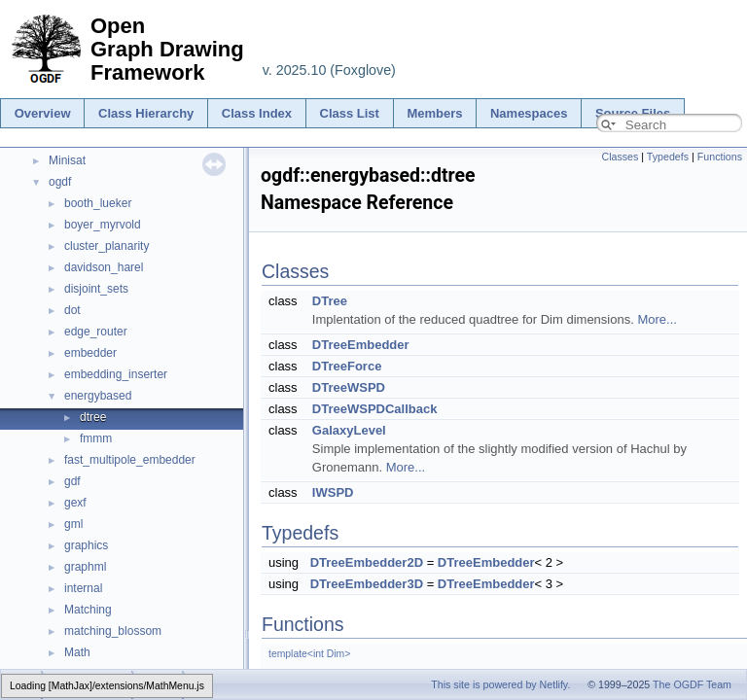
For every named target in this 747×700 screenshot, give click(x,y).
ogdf (60, 182)
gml (73, 524)
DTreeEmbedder (361, 345)
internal (83, 588)
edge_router (96, 332)
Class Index (257, 113)
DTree (330, 301)
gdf (72, 481)
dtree (93, 417)
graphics (86, 545)
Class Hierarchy (146, 113)
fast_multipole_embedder (130, 460)
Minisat (67, 160)
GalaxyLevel (349, 430)
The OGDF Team (692, 684)
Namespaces (529, 113)
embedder (90, 353)
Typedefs (668, 157)
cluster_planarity (107, 246)
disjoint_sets (96, 289)
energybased (98, 396)
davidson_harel (104, 267)
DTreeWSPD (349, 387)
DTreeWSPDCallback (375, 409)
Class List (350, 113)
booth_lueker (98, 203)
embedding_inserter (116, 374)
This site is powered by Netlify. (500, 684)
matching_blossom (113, 631)
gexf (75, 503)
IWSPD (333, 492)
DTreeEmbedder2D (367, 562)
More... (657, 319)
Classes (620, 157)
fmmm (96, 438)
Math (77, 652)
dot (72, 310)
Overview (43, 113)
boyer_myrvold (103, 225)
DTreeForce (347, 366)
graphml (85, 567)
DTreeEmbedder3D (367, 584)
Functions (720, 157)
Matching (88, 610)
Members (434, 113)
